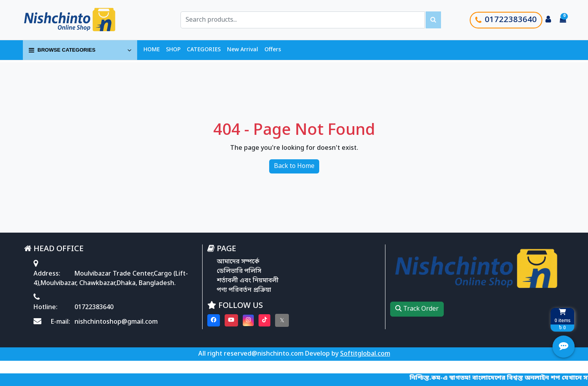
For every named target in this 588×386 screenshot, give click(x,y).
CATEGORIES (204, 50)
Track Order (417, 309)
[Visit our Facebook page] (214, 320)
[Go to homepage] (78, 20)
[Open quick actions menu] (564, 347)
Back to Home (294, 166)
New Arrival (243, 50)
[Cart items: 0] (563, 20)
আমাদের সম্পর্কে (238, 262)
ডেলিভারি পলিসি (239, 271)
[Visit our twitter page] (282, 320)
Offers (273, 50)
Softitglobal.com (365, 354)
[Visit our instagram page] (248, 320)
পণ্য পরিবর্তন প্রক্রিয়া (244, 290)
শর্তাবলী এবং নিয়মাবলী (248, 281)
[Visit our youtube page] (231, 320)
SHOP (173, 50)
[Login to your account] (548, 20)
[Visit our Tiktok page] (264, 320)
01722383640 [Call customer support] (506, 20)
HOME (152, 50)
